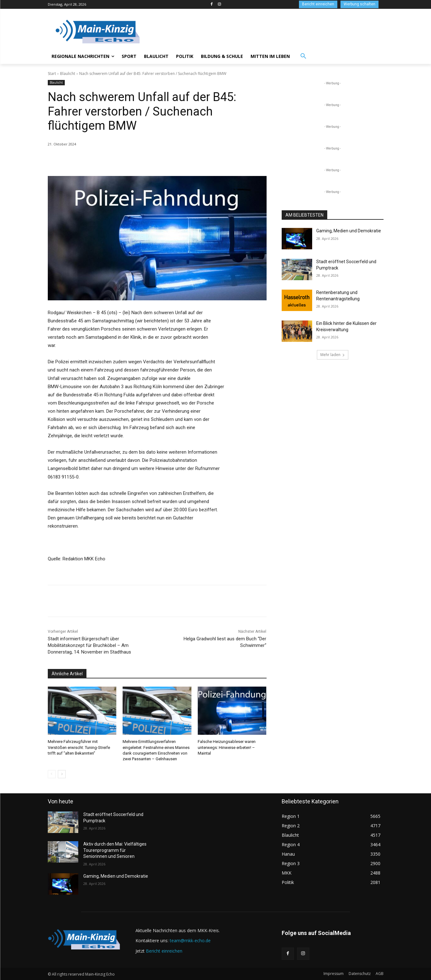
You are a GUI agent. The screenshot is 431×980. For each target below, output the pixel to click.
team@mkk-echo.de (190, 940)
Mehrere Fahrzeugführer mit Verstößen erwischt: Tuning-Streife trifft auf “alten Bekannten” (79, 747)
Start (52, 74)
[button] (303, 56)
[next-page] (62, 774)
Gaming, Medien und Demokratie (349, 231)
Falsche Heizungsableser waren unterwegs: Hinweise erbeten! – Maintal (227, 747)
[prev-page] (52, 774)
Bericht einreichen (164, 951)
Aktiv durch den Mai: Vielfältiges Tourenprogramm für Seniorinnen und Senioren (115, 850)
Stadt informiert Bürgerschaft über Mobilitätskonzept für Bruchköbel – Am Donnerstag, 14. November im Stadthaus (89, 645)
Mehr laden (333, 355)
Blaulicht (68, 74)
